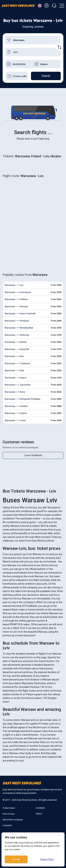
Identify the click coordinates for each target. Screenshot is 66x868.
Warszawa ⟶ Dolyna (16, 413)
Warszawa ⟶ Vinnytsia (17, 321)
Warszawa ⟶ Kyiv (14, 356)
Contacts (7, 825)
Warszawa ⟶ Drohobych (18, 292)
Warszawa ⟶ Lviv (14, 285)
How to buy (8, 814)
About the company (13, 820)
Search (46, 76)
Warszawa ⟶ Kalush (16, 342)
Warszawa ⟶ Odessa (16, 299)
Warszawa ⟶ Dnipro (16, 378)
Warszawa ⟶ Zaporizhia (18, 385)
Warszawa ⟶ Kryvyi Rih (17, 349)
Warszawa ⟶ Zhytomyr (17, 335)
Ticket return (9, 808)
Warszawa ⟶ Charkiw (16, 406)
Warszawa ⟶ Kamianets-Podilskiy (22, 399)
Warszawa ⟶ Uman (15, 420)
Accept (16, 859)
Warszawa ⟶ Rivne (15, 392)
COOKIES (40, 808)
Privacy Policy (47, 859)
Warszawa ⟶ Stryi (14, 370)
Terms (39, 814)
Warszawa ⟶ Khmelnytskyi (19, 328)
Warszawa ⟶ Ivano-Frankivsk (20, 314)
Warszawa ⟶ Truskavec (17, 363)
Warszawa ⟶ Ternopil (16, 306)
